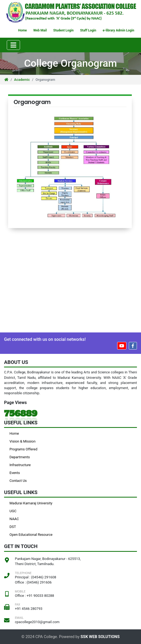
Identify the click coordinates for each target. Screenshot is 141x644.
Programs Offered (23, 449)
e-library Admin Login (118, 30)
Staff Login (88, 30)
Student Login (63, 30)
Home (22, 30)
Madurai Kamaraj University (31, 503)
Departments (20, 457)
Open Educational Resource (31, 535)
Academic (22, 80)
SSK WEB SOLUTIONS (100, 637)
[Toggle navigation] (13, 45)
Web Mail (40, 30)
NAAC (14, 519)
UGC (13, 511)
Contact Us (18, 481)
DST (13, 527)
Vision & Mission (22, 441)
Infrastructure (20, 465)
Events (15, 473)
